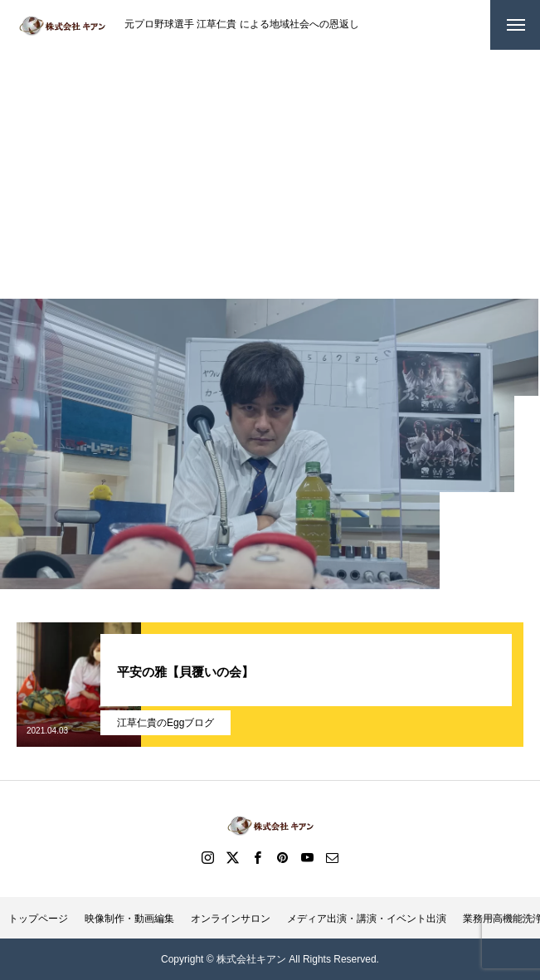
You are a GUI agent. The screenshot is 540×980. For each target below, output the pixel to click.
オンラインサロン (231, 919)
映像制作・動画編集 (129, 919)
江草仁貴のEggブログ (165, 723)
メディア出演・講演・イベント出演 (367, 919)
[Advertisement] (270, 174)
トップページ (38, 919)
